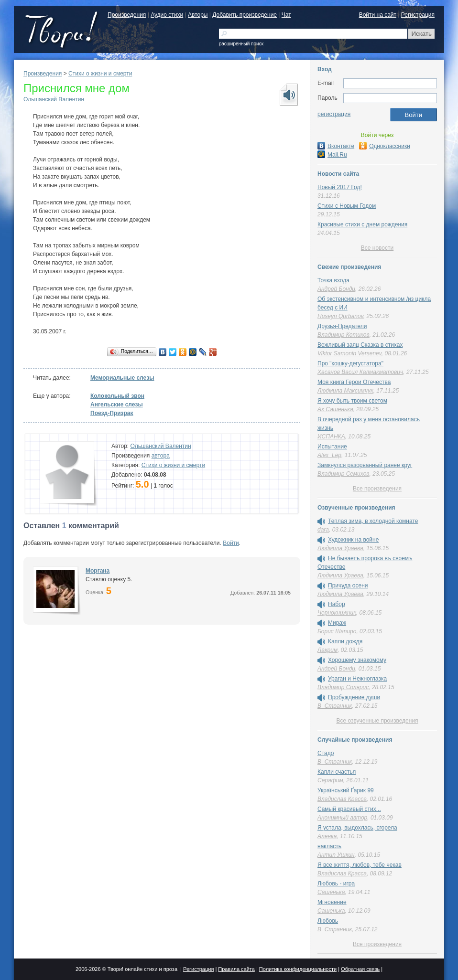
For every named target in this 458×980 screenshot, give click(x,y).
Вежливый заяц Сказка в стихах (360, 345)
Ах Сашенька (335, 409)
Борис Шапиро (337, 631)
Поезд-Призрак (112, 413)
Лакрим (327, 650)
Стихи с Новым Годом (347, 206)
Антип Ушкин (336, 855)
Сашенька (331, 892)
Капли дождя (345, 641)
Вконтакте (336, 146)
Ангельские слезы (117, 405)
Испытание (332, 447)
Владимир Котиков (343, 335)
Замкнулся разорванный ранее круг (365, 465)
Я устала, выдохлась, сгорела (357, 828)
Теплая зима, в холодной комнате (373, 521)
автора (161, 456)
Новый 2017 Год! (340, 187)
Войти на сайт (378, 15)
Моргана (98, 571)
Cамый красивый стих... (349, 809)
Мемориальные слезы (122, 378)
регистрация (334, 114)
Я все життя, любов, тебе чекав (360, 865)
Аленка (327, 836)
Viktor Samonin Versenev (349, 353)
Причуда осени (348, 586)
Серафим (330, 780)
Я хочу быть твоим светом (352, 401)
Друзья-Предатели (342, 326)
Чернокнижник (337, 613)
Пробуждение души (354, 697)
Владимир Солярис (343, 687)
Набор (337, 604)
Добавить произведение (245, 15)
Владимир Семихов (343, 474)
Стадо (326, 753)
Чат (286, 15)
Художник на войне (353, 540)
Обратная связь (360, 969)
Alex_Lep (329, 455)
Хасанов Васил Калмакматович (360, 372)
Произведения (127, 15)
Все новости (377, 248)
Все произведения (377, 489)
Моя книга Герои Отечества (354, 382)
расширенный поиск (241, 44)
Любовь (328, 921)
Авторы (198, 15)
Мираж (337, 623)
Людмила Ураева (340, 548)
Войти (231, 543)
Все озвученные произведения (377, 721)
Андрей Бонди (336, 289)
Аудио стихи (167, 15)
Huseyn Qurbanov (340, 316)
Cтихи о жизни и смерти (100, 74)
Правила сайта (236, 969)
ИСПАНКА (331, 437)
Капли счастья (337, 772)
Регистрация (418, 15)
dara (323, 530)
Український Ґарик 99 (346, 790)
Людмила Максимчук (345, 391)
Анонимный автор (342, 818)
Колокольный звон (117, 396)
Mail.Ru (332, 155)
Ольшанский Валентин (54, 99)
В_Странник (335, 706)
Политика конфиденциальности (298, 969)
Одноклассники (385, 146)
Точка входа (333, 280)
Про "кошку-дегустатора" (350, 363)
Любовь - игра (336, 884)
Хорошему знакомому (357, 660)
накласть (329, 846)
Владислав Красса (342, 799)
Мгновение (332, 902)
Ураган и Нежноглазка (357, 679)
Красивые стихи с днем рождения (362, 224)
